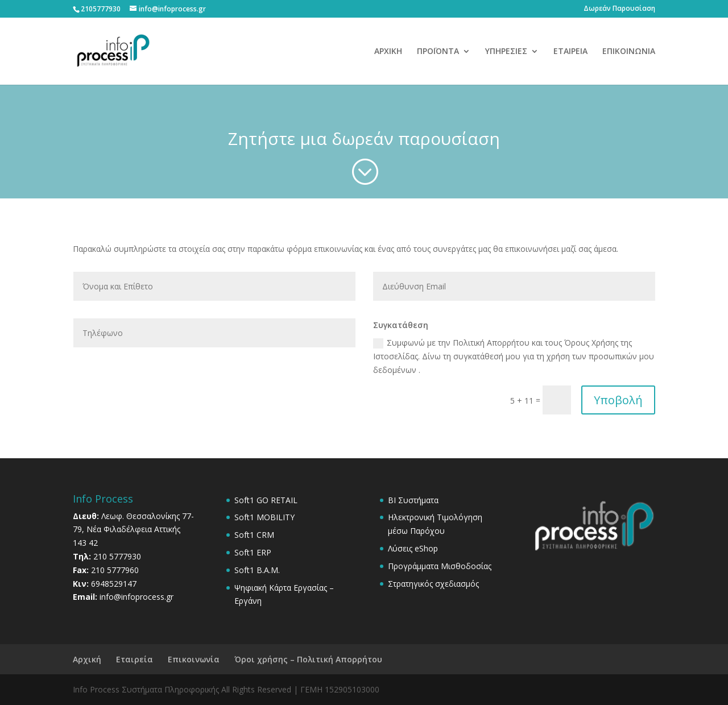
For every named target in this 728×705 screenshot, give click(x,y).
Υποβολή (618, 400)
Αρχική (87, 659)
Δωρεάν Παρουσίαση (619, 9)
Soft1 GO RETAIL (266, 500)
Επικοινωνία (194, 659)
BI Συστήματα (413, 500)
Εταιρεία (135, 659)
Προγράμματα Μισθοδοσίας (440, 566)
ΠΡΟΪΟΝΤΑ (438, 52)
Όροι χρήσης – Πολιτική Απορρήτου (308, 659)
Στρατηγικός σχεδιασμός (433, 584)
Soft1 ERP (253, 552)
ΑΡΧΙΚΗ (388, 52)
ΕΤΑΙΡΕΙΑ (570, 52)
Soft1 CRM (254, 535)
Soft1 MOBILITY (264, 517)
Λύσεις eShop (413, 548)
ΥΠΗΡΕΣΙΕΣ (506, 52)
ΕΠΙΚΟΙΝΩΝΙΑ (629, 52)
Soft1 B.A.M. (257, 570)
